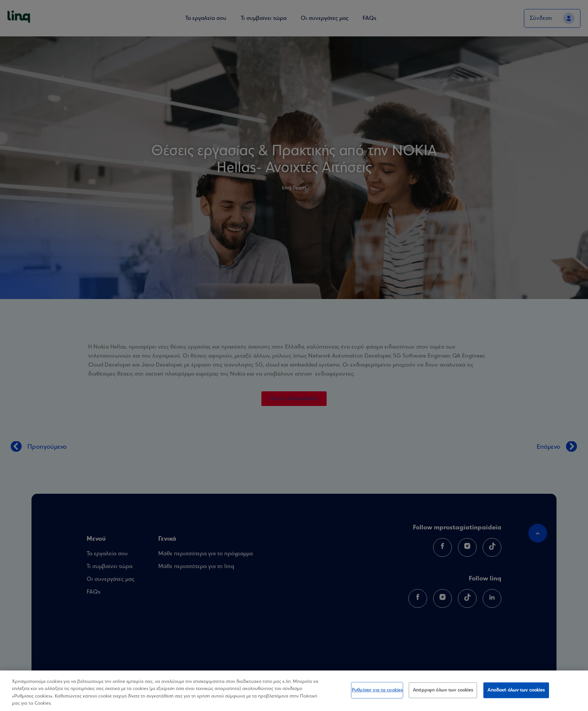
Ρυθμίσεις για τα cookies (377, 691)
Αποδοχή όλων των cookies (516, 691)
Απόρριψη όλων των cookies (443, 691)
